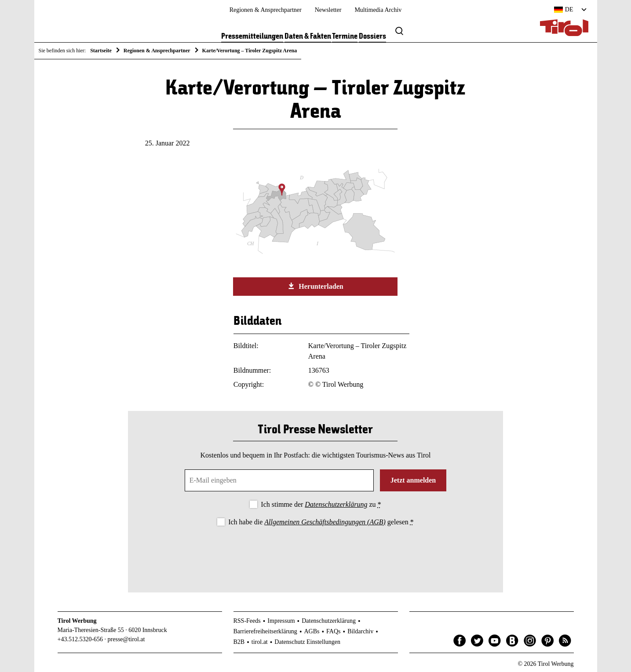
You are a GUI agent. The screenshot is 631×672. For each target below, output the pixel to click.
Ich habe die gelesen (321, 522)
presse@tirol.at (126, 639)
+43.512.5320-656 (80, 639)
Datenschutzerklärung (336, 504)
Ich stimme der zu (321, 504)
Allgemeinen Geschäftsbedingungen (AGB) (325, 522)
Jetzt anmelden (413, 480)
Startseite (101, 51)
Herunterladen (315, 286)
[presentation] (315, 552)
